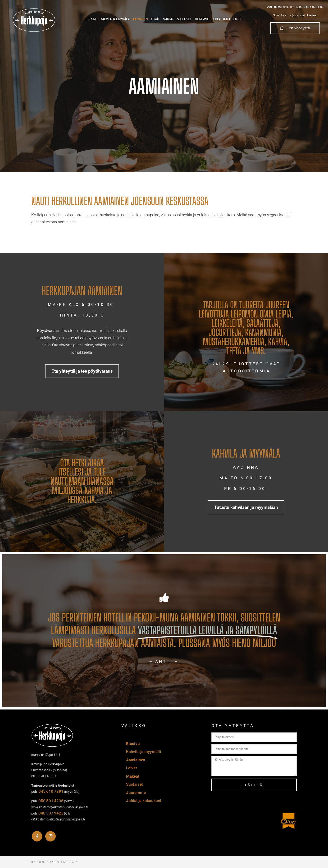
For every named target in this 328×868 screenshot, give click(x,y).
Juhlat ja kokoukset (227, 19)
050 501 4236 (51, 801)
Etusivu (92, 19)
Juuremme (201, 19)
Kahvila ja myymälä (115, 19)
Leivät (155, 19)
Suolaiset (184, 19)
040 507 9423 (51, 813)
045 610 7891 (51, 791)
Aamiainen (140, 19)
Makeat (168, 19)
